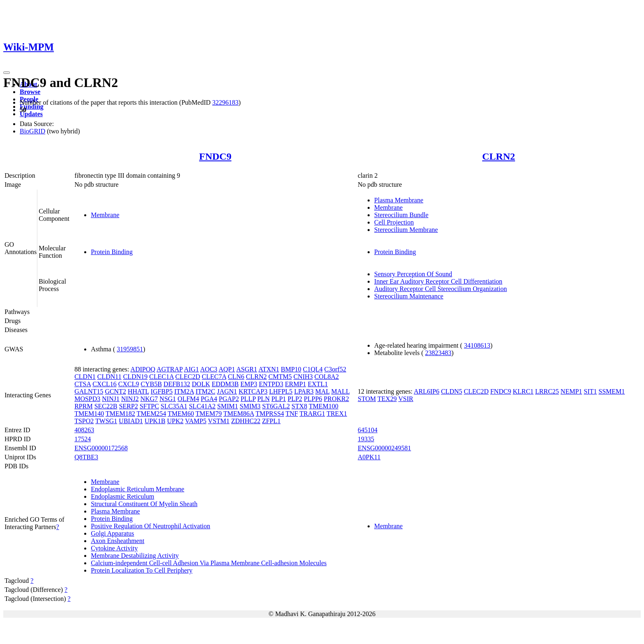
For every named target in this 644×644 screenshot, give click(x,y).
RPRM (83, 406)
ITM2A (184, 391)
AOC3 (209, 369)
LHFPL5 (281, 391)
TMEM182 (120, 414)
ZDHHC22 (246, 421)
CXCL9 (129, 384)
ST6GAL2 (276, 406)
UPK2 (175, 421)
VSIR (406, 399)
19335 (366, 439)
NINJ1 (111, 399)
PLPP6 (313, 399)
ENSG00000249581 (384, 448)
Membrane (105, 215)
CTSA (83, 384)
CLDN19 (136, 377)
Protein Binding (112, 252)
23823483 (438, 353)
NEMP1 (571, 391)
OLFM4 (188, 399)
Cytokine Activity (114, 548)
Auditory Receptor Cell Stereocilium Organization (440, 289)
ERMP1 (296, 384)
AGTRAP (169, 369)
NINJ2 (130, 399)
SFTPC (149, 406)
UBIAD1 (131, 421)
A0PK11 (369, 457)
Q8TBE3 (86, 457)
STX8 (299, 406)
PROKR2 (336, 399)
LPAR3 (304, 391)
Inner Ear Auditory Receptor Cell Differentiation (438, 281)
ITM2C (205, 391)
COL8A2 (327, 377)
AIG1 (191, 369)
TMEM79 (209, 414)
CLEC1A (161, 377)
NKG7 (149, 399)
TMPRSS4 (270, 414)
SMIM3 (250, 406)
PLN (263, 399)
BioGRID (32, 131)
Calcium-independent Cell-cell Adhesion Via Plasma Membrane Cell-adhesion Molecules (209, 563)
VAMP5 (195, 421)
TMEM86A (239, 414)
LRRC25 (547, 391)
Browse (30, 92)
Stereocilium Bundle (401, 215)
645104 (368, 430)
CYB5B (152, 384)
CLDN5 (452, 391)
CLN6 (236, 377)
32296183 (225, 102)
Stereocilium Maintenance (409, 296)
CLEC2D (188, 377)
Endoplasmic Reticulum (122, 496)
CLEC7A (214, 377)
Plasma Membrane (399, 200)
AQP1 (227, 369)
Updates (31, 114)
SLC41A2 (202, 406)
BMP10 (291, 369)
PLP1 (279, 399)
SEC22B (106, 406)
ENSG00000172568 (101, 448)
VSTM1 (218, 421)
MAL (323, 391)
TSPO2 (84, 421)
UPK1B (155, 421)
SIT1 (590, 391)
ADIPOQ (143, 369)
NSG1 (168, 399)
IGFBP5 (162, 391)
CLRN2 (499, 156)
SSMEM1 (612, 391)
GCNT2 (115, 391)
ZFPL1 (271, 421)
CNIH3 (303, 377)
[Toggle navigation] (7, 73)
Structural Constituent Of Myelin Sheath (144, 504)
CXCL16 (105, 384)
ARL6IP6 (426, 391)
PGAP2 (229, 399)
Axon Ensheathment (117, 541)
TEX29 (387, 399)
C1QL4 (313, 369)
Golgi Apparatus (112, 533)
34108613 (477, 345)
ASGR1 (247, 369)
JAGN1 (227, 391)
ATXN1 (269, 369)
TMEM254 (152, 414)
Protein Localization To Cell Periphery (141, 570)
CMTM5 (280, 377)
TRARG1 (312, 414)
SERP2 (129, 406)
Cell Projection (394, 222)
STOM (367, 399)
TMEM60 (181, 414)
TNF (292, 414)
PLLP (248, 399)
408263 (84, 430)
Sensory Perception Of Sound (413, 274)
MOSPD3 (87, 399)
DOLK (201, 384)
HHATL (138, 391)
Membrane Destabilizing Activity (135, 556)
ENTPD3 (271, 384)
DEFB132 (177, 384)
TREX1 (337, 414)
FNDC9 (215, 156)
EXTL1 (318, 384)
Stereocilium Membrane (406, 230)
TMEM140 (89, 414)
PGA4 (209, 399)
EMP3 (249, 384)
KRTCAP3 (253, 391)
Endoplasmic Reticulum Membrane (138, 489)
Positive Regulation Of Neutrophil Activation (151, 526)
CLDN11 (109, 377)
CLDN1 (85, 377)
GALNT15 (89, 391)
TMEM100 (324, 406)
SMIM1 (228, 406)
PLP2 (295, 399)
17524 (83, 439)
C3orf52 (335, 369)
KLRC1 (523, 391)
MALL (341, 391)
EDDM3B (225, 384)
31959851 (130, 349)
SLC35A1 (174, 406)
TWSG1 (106, 421)
